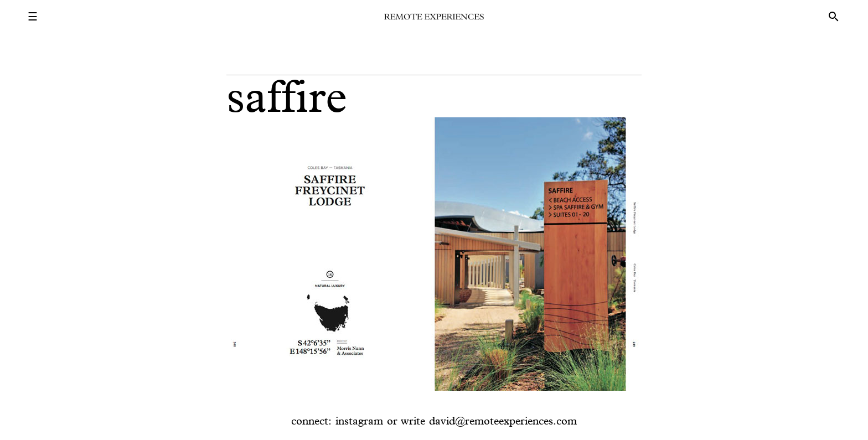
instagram (359, 421)
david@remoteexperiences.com (503, 421)
